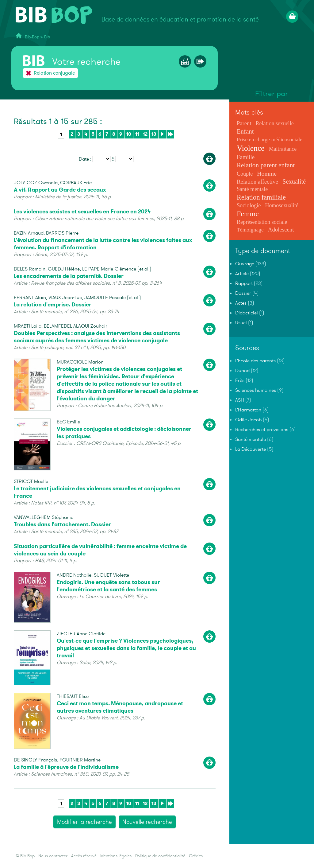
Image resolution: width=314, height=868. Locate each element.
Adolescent (281, 230)
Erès (240, 380)
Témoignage (250, 230)
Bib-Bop (32, 37)
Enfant (245, 131)
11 (137, 134)
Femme (248, 214)
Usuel (241, 323)
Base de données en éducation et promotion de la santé (180, 19)
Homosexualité (281, 205)
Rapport (244, 283)
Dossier (243, 293)
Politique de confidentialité (160, 856)
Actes (241, 303)
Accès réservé (84, 856)
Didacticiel (247, 313)
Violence (251, 148)
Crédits (196, 856)
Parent (244, 123)
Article (242, 274)
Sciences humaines (256, 390)
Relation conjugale (54, 73)
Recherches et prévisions (262, 430)
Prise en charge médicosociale (270, 139)
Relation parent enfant (266, 165)
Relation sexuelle (275, 123)
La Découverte (251, 449)
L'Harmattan (248, 410)
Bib (47, 37)
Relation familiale (261, 197)
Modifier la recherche (84, 822)
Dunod (242, 371)
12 (145, 134)
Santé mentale (252, 189)
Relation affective (257, 182)
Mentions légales (116, 856)
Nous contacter (53, 856)
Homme (267, 173)
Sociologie (249, 205)
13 (154, 134)
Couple (245, 174)
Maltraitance (283, 149)
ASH (240, 400)
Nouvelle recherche (147, 822)
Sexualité (294, 181)
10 (129, 134)
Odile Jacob (248, 420)
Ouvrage (245, 264)
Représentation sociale (262, 222)
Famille (246, 157)
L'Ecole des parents (255, 361)
